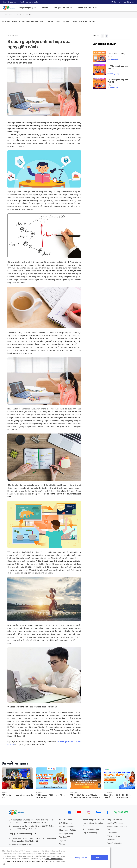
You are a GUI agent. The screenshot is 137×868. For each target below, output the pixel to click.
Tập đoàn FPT (65, 837)
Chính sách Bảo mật (20, 864)
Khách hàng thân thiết (87, 21)
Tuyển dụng (64, 841)
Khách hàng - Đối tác (67, 830)
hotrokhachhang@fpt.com (22, 845)
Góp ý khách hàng (90, 833)
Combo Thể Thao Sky (116, 54)
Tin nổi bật (6, 21)
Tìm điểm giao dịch (114, 843)
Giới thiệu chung (66, 823)
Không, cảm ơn (108, 860)
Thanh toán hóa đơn (91, 829)
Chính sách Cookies (64, 861)
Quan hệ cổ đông (66, 834)
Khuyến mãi (111, 840)
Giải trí (43, 21)
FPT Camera (112, 833)
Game (58, 21)
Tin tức (45, 8)
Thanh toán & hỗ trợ (88, 8)
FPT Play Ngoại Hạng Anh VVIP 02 (118, 67)
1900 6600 (123, 812)
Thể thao (51, 21)
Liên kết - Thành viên (67, 827)
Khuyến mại (16, 21)
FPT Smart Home (113, 836)
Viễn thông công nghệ (30, 21)
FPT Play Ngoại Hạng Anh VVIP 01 (118, 81)
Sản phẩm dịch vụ (27, 8)
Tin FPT (28, 15)
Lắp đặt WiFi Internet (115, 823)
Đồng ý (126, 860)
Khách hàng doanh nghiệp (29, 2)
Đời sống (66, 21)
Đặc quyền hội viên (63, 8)
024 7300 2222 (18, 848)
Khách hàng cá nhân (10, 2)
